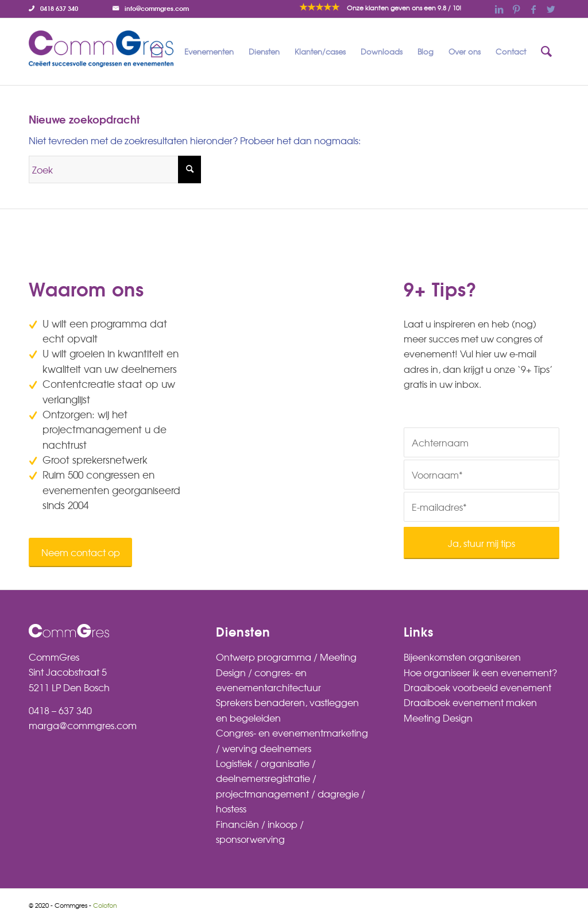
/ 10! (404, 7)
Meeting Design (438, 718)
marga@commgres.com (83, 725)
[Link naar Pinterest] (516, 9)
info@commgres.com (157, 8)
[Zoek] (546, 52)
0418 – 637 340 (60, 710)
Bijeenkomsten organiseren (462, 657)
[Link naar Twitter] (551, 9)
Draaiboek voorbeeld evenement (477, 687)
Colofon (105, 905)
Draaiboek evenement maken (470, 702)
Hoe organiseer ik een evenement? (480, 672)
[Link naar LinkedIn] (499, 9)
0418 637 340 (59, 8)
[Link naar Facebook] (533, 9)
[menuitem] (56, 8)
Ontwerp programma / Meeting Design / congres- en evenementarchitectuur (286, 672)
